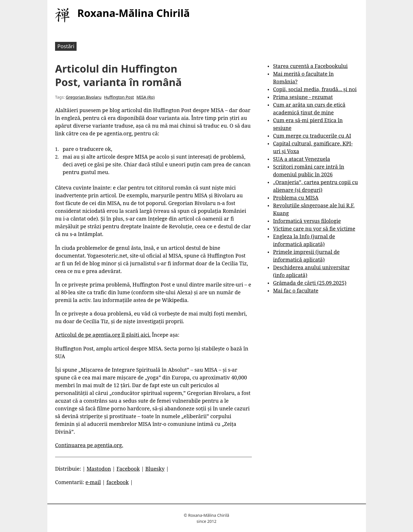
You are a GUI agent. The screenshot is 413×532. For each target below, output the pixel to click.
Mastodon (99, 469)
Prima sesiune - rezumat (303, 97)
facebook (118, 482)
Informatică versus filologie (307, 221)
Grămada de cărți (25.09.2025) (310, 283)
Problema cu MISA (296, 198)
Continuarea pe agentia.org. (89, 445)
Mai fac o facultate (296, 291)
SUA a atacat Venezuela (302, 159)
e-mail (93, 482)
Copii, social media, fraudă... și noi (315, 89)
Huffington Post (119, 97)
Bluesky (155, 469)
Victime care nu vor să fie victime (314, 229)
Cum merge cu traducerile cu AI (312, 136)
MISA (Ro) (146, 97)
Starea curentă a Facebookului (310, 66)
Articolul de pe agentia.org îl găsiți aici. (103, 335)
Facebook (128, 469)
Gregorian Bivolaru (83, 97)
